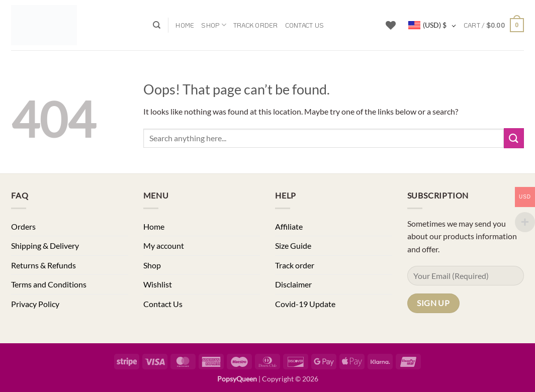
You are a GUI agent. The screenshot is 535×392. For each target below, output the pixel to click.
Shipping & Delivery (45, 246)
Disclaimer (293, 284)
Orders (23, 226)
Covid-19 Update (305, 304)
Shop (213, 25)
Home (185, 25)
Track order (256, 25)
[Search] (157, 25)
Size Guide (293, 246)
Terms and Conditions (49, 284)
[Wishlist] (391, 25)
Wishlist (158, 284)
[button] (494, 25)
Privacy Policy (35, 304)
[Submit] (514, 138)
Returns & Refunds (43, 265)
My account (164, 246)
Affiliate (289, 226)
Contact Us (305, 25)
